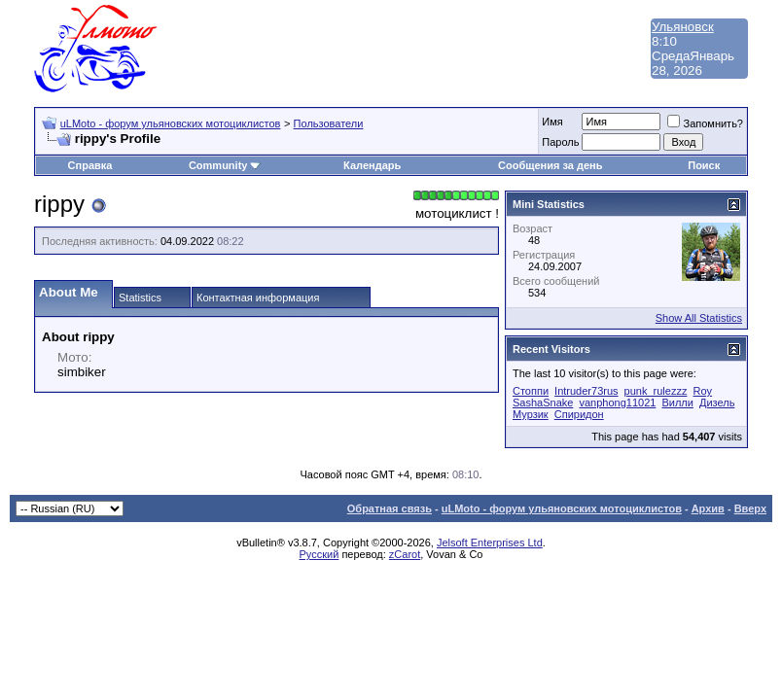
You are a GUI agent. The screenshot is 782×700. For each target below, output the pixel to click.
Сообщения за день (550, 165)
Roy (703, 391)
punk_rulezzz (656, 391)
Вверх (750, 508)
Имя (552, 122)
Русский (320, 554)
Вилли (677, 402)
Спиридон (579, 414)
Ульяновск (683, 27)
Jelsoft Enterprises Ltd (490, 542)
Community (225, 165)
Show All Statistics (699, 318)
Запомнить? (705, 123)
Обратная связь (390, 508)
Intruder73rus (586, 391)
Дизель (717, 402)
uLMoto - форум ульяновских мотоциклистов (171, 123)
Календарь (372, 165)
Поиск (704, 165)
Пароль (560, 142)
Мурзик (531, 414)
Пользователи (329, 123)
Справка (90, 165)
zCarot (405, 554)
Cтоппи (531, 391)
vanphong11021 (617, 402)
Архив (708, 508)
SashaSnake (543, 402)
